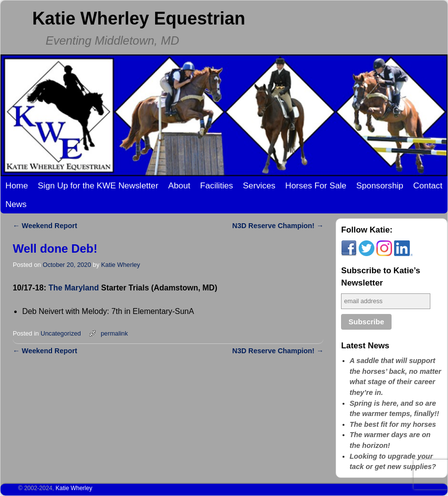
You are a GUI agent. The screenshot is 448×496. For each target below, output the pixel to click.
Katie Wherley (120, 265)
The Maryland (74, 288)
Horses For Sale (316, 185)
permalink (114, 333)
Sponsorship (380, 185)
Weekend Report (45, 226)
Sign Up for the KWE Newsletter (98, 185)
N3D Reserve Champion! (278, 226)
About (179, 185)
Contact (428, 185)
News (16, 204)
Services (259, 185)
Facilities (217, 185)
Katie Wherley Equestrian (139, 18)
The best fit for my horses (393, 424)
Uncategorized (61, 333)
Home (17, 185)
